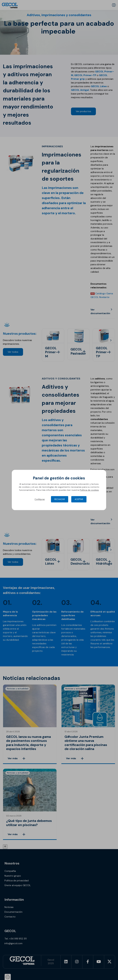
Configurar (40, 499)
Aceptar (79, 499)
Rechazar (60, 499)
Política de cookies (89, 490)
